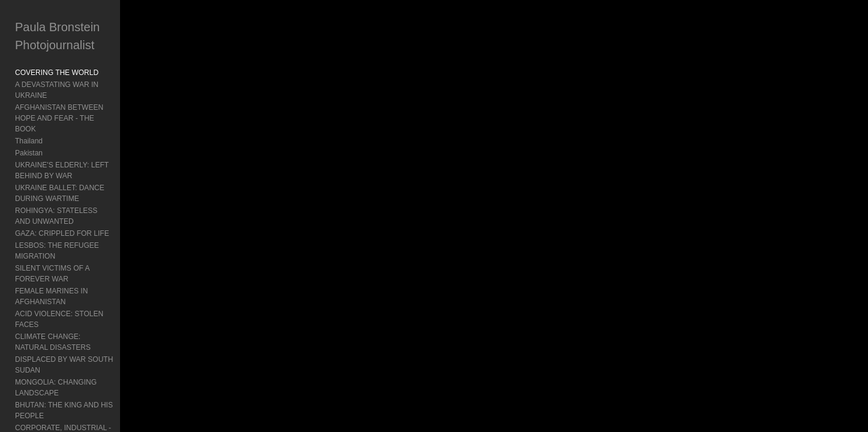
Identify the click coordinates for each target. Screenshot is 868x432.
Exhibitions (32, 392)
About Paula (35, 404)
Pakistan (29, 131)
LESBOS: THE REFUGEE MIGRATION (78, 213)
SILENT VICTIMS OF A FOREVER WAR (80, 225)
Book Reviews (38, 380)
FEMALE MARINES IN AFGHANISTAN (77, 237)
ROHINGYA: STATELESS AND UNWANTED (86, 189)
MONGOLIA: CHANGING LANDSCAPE (79, 285)
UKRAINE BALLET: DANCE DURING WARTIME (75, 172)
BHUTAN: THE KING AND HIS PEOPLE (79, 297)
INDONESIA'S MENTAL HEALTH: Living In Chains (83, 338)
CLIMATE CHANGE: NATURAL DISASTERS (86, 261)
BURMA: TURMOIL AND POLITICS (72, 321)
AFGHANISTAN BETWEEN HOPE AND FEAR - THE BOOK (89, 102)
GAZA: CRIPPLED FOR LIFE (62, 201)
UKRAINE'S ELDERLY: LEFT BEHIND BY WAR (82, 149)
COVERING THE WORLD (57, 73)
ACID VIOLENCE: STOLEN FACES (72, 249)
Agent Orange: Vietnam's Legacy (68, 368)
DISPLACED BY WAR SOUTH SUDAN (78, 273)
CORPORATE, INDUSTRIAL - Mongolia (79, 309)
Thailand (29, 119)
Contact (27, 416)
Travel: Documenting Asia (56, 356)
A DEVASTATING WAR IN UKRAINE (74, 85)
